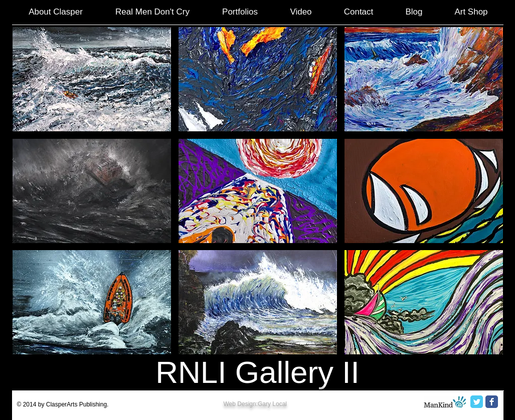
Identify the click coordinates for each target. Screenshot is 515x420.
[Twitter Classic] (477, 402)
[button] (92, 79)
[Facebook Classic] (492, 402)
